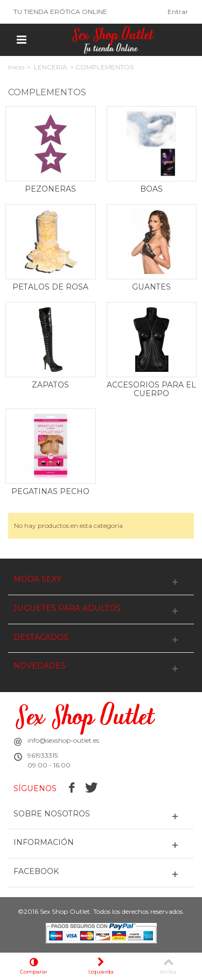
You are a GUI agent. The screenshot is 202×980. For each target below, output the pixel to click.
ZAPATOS (50, 385)
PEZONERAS (50, 189)
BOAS (151, 189)
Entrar (178, 12)
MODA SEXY (37, 579)
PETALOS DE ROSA (50, 287)
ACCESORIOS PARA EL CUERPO (151, 389)
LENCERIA (51, 67)
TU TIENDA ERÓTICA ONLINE (60, 12)
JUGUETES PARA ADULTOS (67, 608)
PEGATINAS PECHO (50, 491)
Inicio (16, 67)
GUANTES (151, 287)
